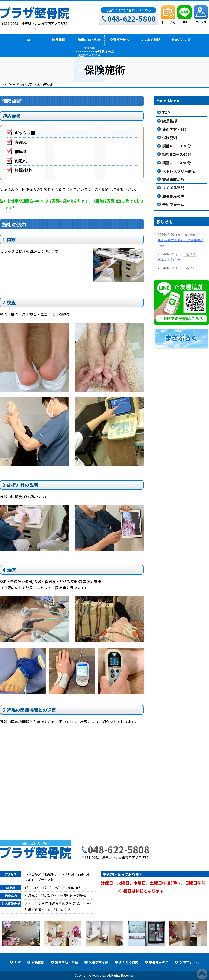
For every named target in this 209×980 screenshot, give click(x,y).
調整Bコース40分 (177, 154)
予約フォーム (104, 51)
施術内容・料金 (89, 40)
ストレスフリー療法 (179, 171)
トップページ (10, 84)
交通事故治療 (120, 40)
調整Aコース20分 (177, 146)
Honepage (99, 975)
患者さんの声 (181, 40)
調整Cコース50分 (177, 163)
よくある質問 (150, 40)
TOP (28, 40)
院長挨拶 (59, 40)
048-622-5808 (119, 849)
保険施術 (170, 137)
